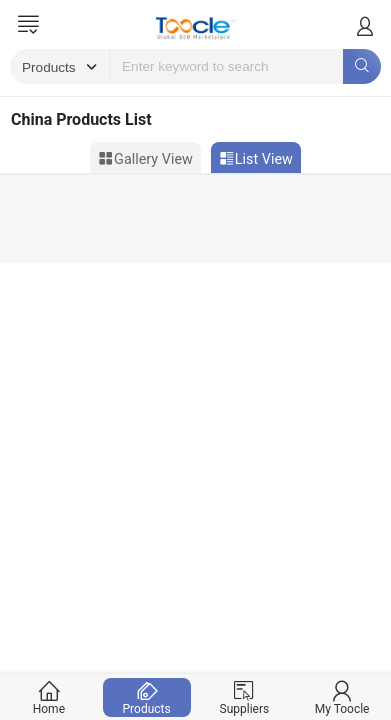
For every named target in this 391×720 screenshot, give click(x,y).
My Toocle (342, 697)
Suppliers (244, 697)
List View (256, 159)
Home (49, 697)
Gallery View (145, 159)
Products (146, 697)
